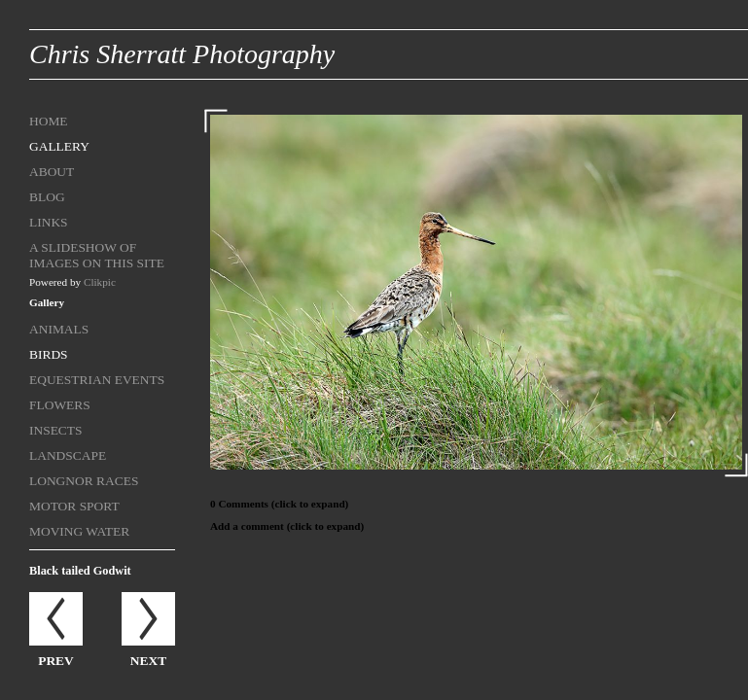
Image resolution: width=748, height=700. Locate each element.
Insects (56, 430)
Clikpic (100, 282)
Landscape (68, 455)
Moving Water (79, 531)
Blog (47, 197)
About (52, 172)
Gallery (59, 146)
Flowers (60, 405)
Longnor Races (84, 481)
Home (49, 121)
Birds (49, 354)
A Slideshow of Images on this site (97, 255)
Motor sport (74, 506)
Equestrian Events (97, 380)
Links (49, 222)
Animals (59, 329)
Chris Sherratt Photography (182, 54)
